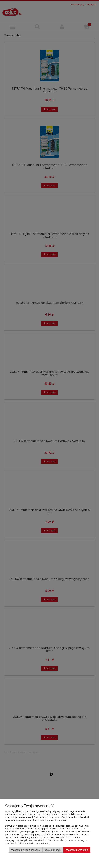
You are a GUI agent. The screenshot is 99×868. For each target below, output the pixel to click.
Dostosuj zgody (53, 850)
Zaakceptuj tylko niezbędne (25, 850)
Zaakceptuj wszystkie (77, 850)
